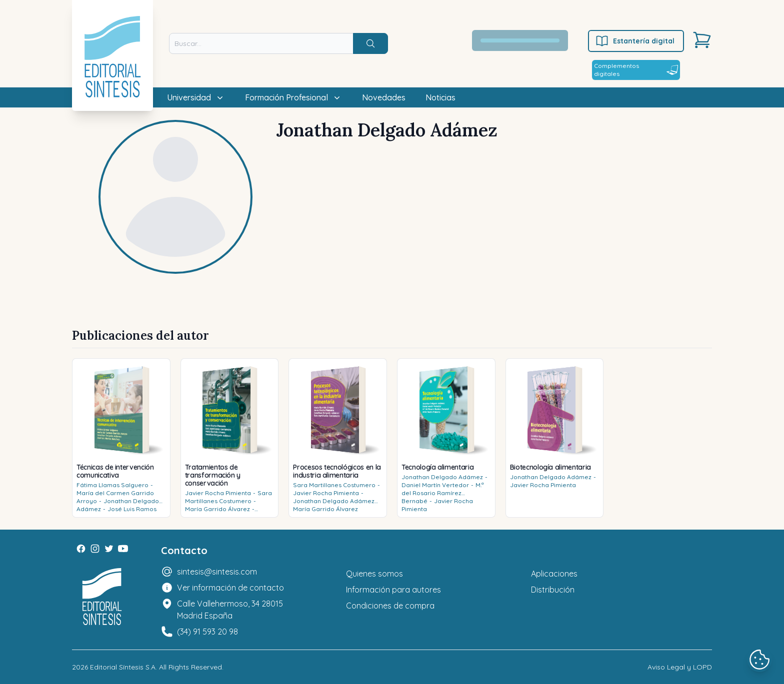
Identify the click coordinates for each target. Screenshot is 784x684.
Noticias (440, 97)
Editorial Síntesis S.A (123, 667)
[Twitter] (109, 549)
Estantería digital (635, 41)
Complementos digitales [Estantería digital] (636, 70)
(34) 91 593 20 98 (207, 632)
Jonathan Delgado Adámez (334, 501)
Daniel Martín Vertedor (435, 485)
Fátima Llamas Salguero (112, 485)
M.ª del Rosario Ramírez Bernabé (442, 493)
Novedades (384, 97)
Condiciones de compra (390, 606)
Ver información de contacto (230, 588)
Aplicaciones (554, 574)
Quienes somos (374, 574)
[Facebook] (81, 549)
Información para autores (393, 590)
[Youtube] (123, 549)
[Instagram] (95, 549)
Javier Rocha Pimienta (218, 493)
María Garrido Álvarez (217, 509)
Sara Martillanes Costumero (228, 497)
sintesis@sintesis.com (217, 572)
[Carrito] (702, 40)
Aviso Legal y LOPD (680, 667)
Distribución (553, 590)
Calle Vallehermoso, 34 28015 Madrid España (230, 610)
